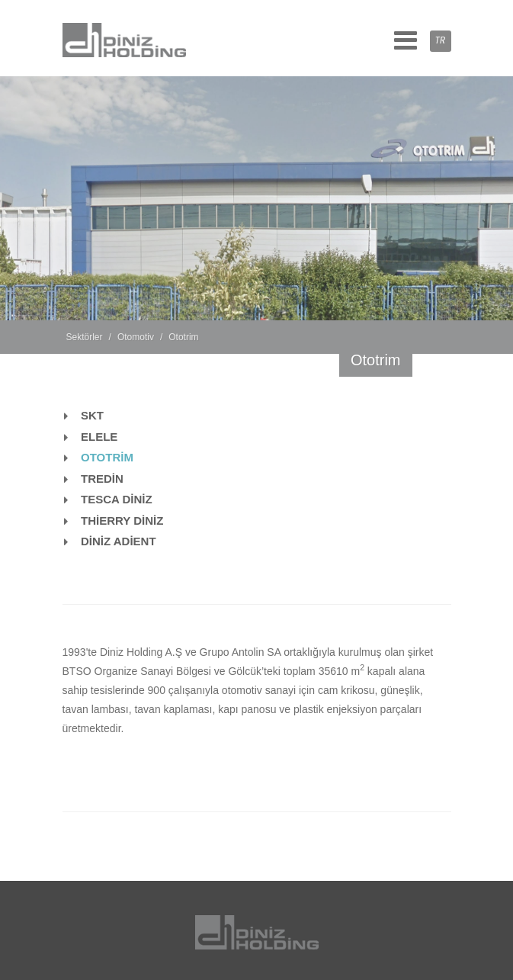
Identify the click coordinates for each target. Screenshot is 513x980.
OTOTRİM (107, 457)
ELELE (99, 437)
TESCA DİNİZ (117, 499)
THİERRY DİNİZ (122, 521)
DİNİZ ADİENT (119, 541)
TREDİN (102, 479)
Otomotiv (136, 337)
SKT (92, 415)
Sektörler (85, 337)
